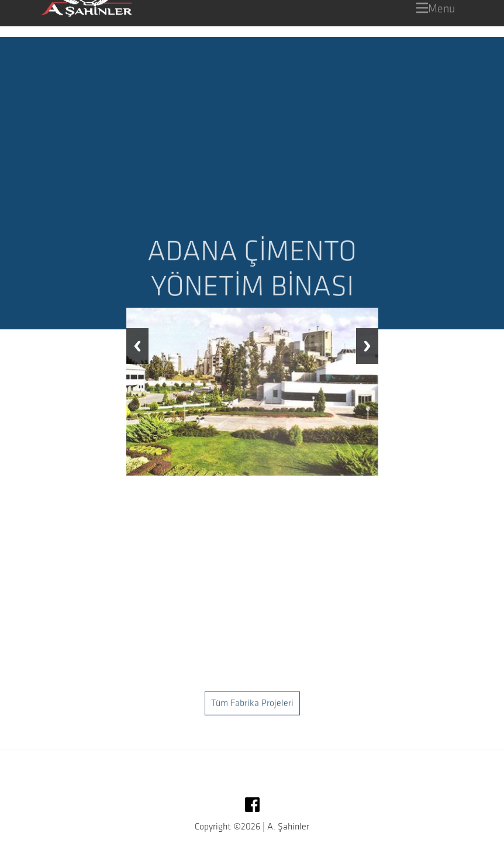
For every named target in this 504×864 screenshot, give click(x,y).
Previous (137, 346)
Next (367, 346)
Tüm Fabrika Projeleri (252, 718)
